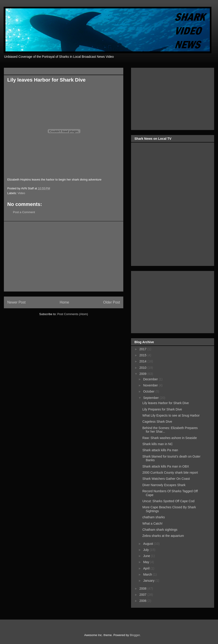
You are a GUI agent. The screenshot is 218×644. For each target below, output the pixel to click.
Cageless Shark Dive (157, 422)
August (148, 544)
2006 (143, 601)
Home (64, 302)
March (148, 574)
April (147, 568)
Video (21, 193)
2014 (143, 361)
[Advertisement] (64, 256)
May (146, 562)
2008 (143, 589)
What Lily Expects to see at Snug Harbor (171, 415)
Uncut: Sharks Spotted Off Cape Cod (168, 501)
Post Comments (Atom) (73, 314)
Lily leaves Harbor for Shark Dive (166, 403)
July (146, 550)
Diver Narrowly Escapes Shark (164, 485)
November (151, 385)
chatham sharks (154, 517)
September (151, 398)
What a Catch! (152, 523)
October (149, 391)
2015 (143, 355)
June (147, 556)
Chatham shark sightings (160, 530)
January (149, 581)
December (151, 379)
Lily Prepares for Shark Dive (162, 409)
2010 (143, 368)
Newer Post (16, 302)
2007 (143, 595)
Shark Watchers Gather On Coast (166, 479)
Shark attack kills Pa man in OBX (166, 466)
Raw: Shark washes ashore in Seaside (170, 438)
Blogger (135, 635)
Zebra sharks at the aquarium (163, 536)
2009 (143, 374)
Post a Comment (24, 212)
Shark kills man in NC (158, 444)
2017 (143, 349)
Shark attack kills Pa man (160, 450)
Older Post (111, 302)
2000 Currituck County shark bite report (170, 473)
